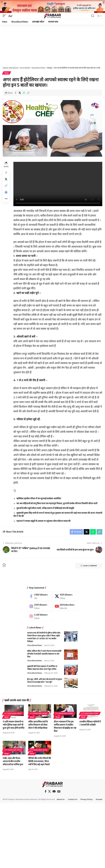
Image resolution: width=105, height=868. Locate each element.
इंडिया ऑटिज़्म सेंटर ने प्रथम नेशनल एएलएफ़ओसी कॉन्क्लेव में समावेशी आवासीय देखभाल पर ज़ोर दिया (44, 654)
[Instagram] (40, 606)
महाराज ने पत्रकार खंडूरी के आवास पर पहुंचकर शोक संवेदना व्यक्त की (43, 521)
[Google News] (59, 791)
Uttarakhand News (35, 645)
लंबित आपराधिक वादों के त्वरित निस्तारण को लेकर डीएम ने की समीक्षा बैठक (38, 725)
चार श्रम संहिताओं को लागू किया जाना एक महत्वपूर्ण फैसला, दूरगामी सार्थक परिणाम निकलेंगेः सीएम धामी (57, 503)
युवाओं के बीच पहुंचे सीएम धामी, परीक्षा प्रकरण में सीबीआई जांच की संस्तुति (45, 508)
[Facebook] (40, 596)
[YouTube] (54, 791)
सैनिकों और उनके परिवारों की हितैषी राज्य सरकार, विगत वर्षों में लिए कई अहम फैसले (40, 761)
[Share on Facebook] (15, 93)
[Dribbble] (40, 616)
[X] (65, 596)
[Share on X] (20, 93)
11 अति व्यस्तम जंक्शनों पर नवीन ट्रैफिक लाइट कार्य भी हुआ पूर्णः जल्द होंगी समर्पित (14, 725)
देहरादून (7, 73)
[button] (5, 16)
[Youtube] (65, 606)
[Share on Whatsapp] (24, 93)
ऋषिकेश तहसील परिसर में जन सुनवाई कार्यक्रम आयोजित (39, 498)
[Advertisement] (52, 45)
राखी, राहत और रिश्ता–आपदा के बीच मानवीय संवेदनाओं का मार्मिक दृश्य (13, 761)
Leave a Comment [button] (89, 566)
